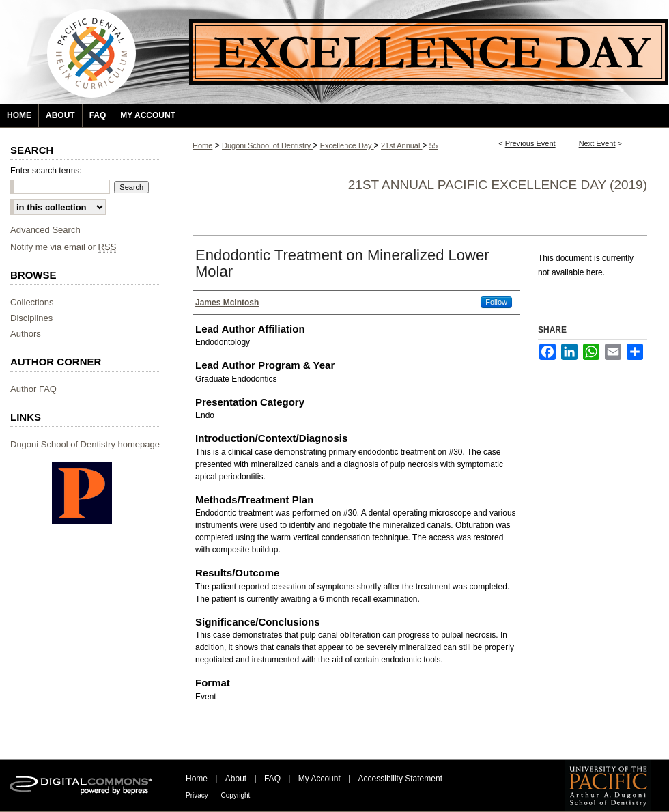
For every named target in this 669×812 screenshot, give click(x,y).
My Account (321, 779)
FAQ (273, 779)
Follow (496, 302)
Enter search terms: (46, 171)
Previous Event (530, 143)
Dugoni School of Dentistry (267, 145)
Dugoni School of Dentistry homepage (85, 444)
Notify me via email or (63, 247)
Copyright (236, 795)
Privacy (198, 795)
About (237, 779)
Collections (32, 302)
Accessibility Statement (400, 779)
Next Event (597, 143)
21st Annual (402, 145)
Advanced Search (45, 230)
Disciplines (31, 318)
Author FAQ (33, 389)
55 (433, 145)
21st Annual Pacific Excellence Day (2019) (498, 185)
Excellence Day (347, 145)
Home (202, 145)
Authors (26, 334)
